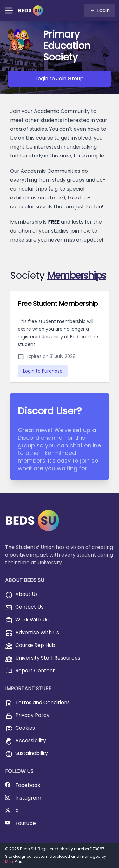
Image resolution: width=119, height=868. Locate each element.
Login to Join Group (60, 78)
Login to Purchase (43, 371)
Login (100, 10)
